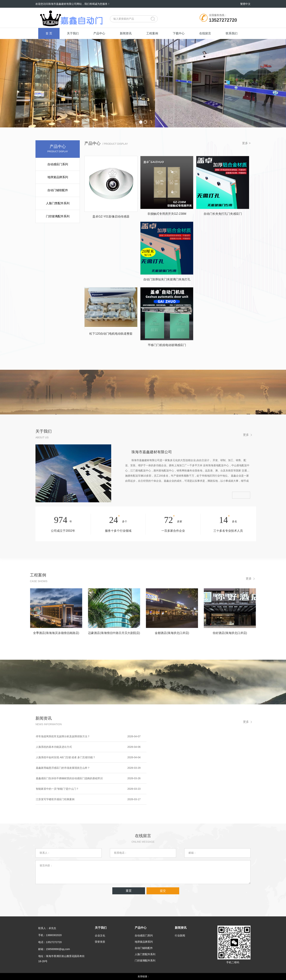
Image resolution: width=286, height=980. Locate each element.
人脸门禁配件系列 (58, 203)
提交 (163, 891)
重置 (129, 891)
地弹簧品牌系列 (58, 177)
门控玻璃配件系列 (58, 216)
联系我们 (232, 33)
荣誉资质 (100, 942)
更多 (246, 435)
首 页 (49, 33)
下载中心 (179, 33)
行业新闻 (180, 936)
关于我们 (73, 33)
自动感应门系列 (58, 164)
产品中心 (99, 33)
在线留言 (205, 33)
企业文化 (100, 936)
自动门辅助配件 (58, 190)
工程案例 (152, 33)
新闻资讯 (126, 33)
